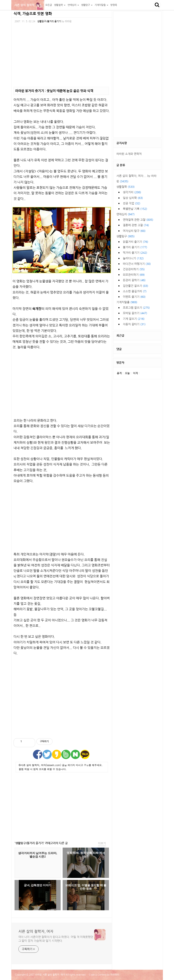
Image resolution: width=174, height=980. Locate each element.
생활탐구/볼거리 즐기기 (49, 21)
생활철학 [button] (60, 5)
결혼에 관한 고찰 (136, 225)
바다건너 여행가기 (137, 264)
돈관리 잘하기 (134, 280)
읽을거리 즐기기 (136, 242)
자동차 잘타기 (134, 324)
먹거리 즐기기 (135, 253)
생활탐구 (125, 236)
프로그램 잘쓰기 (136, 308)
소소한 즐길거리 (135, 291)
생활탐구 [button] (87, 5)
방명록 (114, 5)
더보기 (102, 843)
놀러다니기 (133, 258)
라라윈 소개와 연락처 (129, 154)
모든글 (49, 5)
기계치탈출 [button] (101, 5)
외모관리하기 (134, 275)
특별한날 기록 (135, 209)
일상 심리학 (133, 198)
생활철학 (125, 187)
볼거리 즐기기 (135, 247)
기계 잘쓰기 (134, 319)
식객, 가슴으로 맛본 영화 (33, 14)
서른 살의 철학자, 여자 (28, 5)
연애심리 (125, 214)
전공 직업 (132, 203)
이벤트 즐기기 (134, 297)
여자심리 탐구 (134, 231)
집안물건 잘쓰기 (136, 286)
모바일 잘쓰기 (135, 313)
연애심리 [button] (73, 5)
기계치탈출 (127, 302)
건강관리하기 (134, 269)
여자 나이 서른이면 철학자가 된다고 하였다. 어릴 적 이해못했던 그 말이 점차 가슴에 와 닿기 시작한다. (56, 939)
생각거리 (132, 192)
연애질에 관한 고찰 (138, 220)
